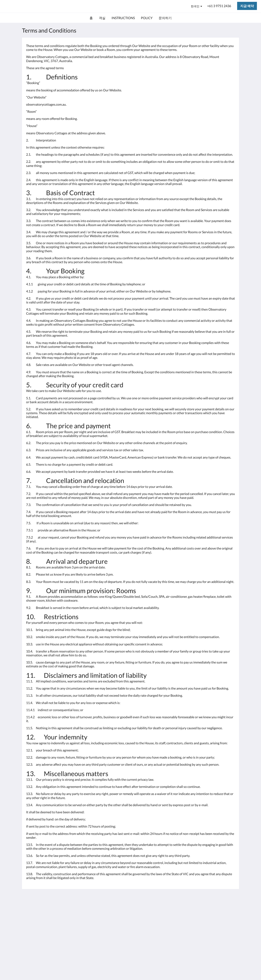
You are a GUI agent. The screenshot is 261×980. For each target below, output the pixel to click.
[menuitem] (91, 18)
